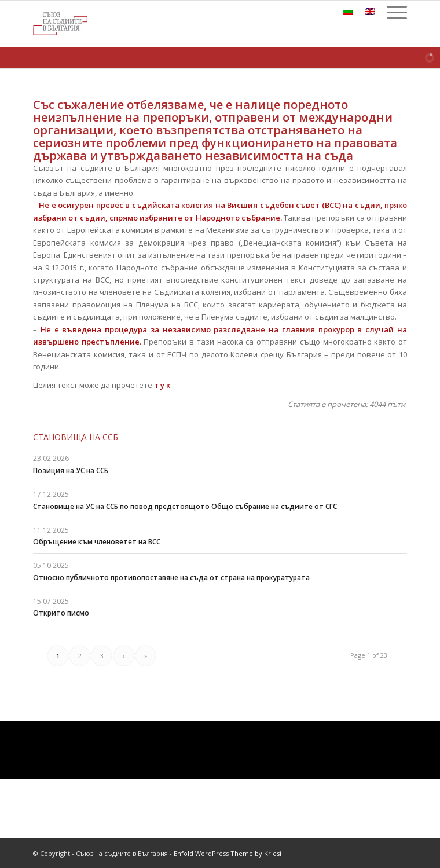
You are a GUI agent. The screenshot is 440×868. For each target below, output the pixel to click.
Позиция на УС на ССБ (71, 470)
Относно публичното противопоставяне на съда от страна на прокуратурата (171, 578)
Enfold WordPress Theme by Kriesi (228, 853)
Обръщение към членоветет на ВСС (97, 542)
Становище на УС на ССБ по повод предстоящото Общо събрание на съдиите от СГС (185, 506)
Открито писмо (61, 613)
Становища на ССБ (76, 437)
